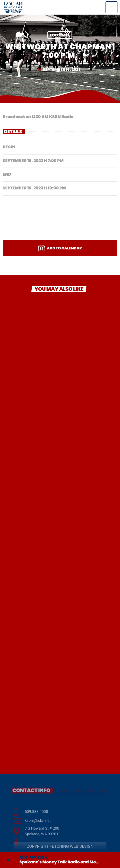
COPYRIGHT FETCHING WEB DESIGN (60, 852)
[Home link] (13, 7)
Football (60, 35)
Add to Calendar (60, 248)
